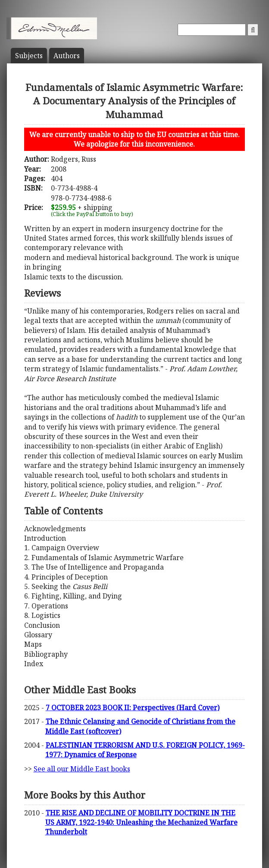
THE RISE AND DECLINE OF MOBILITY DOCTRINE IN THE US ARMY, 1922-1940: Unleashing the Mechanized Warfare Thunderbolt (141, 823)
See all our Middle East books (82, 769)
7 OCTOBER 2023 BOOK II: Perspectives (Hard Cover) (133, 708)
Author (67, 56)
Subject (29, 56)
